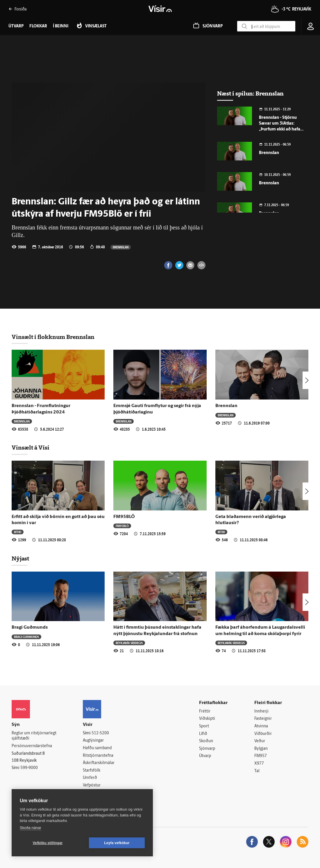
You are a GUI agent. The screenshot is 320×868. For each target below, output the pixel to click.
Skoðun (206, 741)
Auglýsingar (93, 741)
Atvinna (261, 726)
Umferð (90, 778)
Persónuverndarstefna (32, 746)
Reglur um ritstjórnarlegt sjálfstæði (34, 736)
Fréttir (205, 711)
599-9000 (29, 768)
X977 (259, 764)
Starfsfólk (92, 771)
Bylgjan (261, 749)
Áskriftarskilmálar (99, 763)
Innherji (261, 711)
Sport (204, 726)
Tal (257, 771)
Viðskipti (207, 719)
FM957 (261, 756)
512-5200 (100, 733)
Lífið (203, 734)
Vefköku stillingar (48, 843)
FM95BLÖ (124, 517)
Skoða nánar (31, 828)
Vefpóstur (92, 785)
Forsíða (18, 9)
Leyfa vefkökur (117, 843)
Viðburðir (263, 734)
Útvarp (205, 756)
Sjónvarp (207, 749)
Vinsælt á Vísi (31, 448)
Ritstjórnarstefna (98, 756)
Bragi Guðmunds (30, 627)
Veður (260, 741)
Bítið (18, 532)
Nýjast (20, 558)
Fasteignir (263, 719)
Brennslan (121, 247)
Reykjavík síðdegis (129, 643)
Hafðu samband (97, 748)
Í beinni (61, 26)
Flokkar (38, 26)
